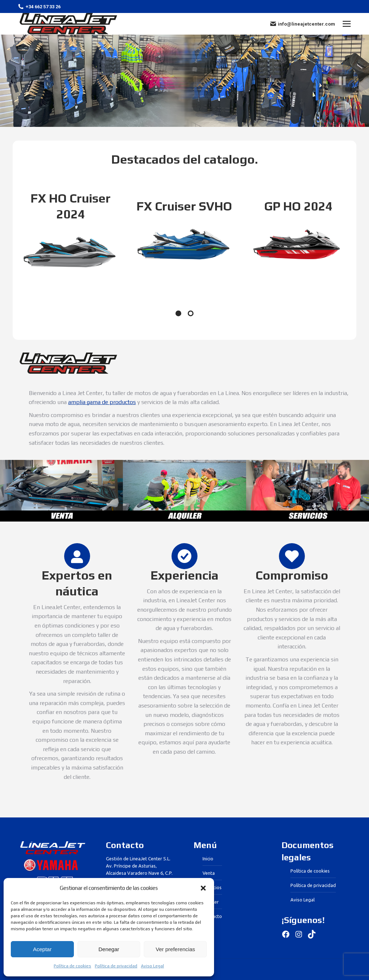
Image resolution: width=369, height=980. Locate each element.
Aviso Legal (152, 966)
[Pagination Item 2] (191, 313)
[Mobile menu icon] (347, 24)
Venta (209, 873)
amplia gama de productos (102, 402)
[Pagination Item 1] (178, 313)
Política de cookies (72, 966)
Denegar (109, 949)
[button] (203, 888)
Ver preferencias (175, 949)
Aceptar (42, 949)
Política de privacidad (116, 966)
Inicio (208, 859)
